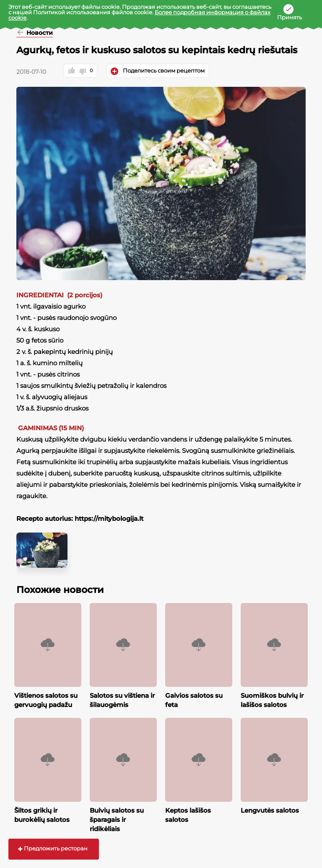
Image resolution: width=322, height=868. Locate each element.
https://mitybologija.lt (109, 518)
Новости (39, 33)
